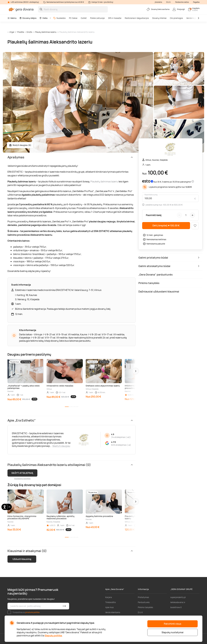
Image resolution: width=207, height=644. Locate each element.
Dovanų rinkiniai (159, 18)
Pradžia (21, 32)
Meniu (12, 18)
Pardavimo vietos (182, 2)
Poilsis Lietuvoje (97, 18)
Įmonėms (158, 2)
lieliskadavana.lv (178, 602)
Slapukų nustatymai (172, 632)
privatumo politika (32, 612)
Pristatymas (143, 597)
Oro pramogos (176, 18)
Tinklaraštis (110, 602)
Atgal (12, 32)
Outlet (84, 18)
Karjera (109, 597)
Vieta (43, 18)
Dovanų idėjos (28, 18)
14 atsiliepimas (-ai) (121, 437)
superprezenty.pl (178, 597)
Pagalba (196, 2)
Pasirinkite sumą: (151, 195)
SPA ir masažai (115, 18)
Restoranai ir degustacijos (137, 18)
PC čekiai (73, 18)
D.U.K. (169, 2)
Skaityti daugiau (61, 446)
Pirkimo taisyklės (145, 607)
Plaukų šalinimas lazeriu (46, 32)
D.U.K (140, 612)
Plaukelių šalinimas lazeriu (104, 182)
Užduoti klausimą (22, 559)
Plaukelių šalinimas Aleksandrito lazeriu (77, 32)
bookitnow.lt (176, 607)
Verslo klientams (113, 612)
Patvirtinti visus (173, 624)
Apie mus (109, 607)
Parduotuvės (144, 602)
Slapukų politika (53, 636)
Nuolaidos (59, 18)
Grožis (29, 32)
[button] (136, 371)
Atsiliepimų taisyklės (22, 479)
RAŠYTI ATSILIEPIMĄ (22, 473)
